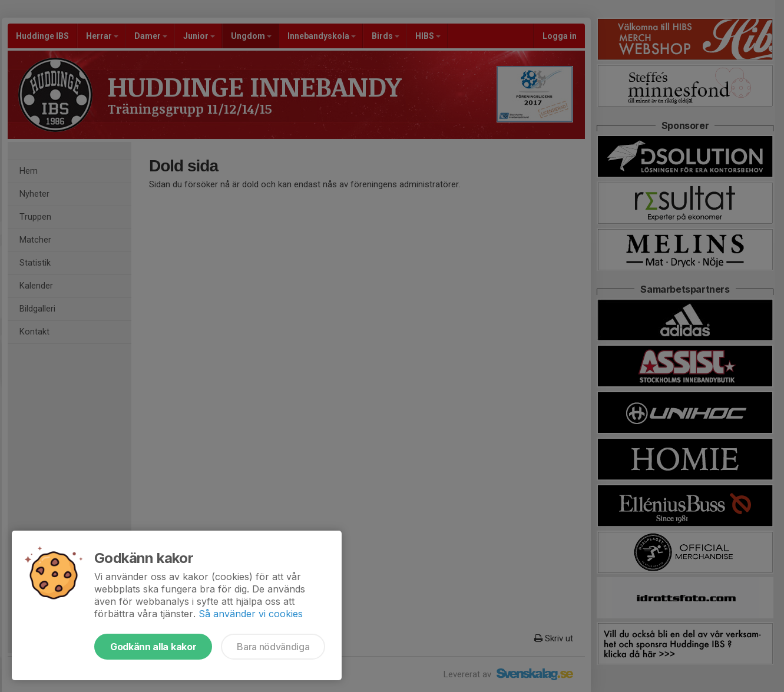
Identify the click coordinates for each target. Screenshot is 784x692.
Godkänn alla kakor (153, 647)
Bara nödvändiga (273, 647)
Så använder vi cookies (251, 614)
